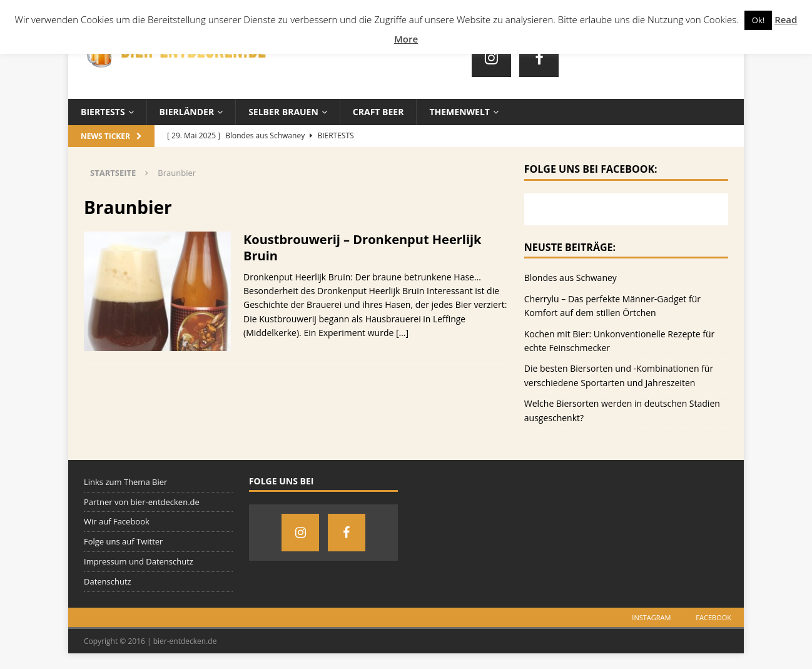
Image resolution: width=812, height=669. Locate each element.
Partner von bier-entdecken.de (142, 502)
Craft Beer (378, 112)
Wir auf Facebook (117, 521)
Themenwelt (459, 112)
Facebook (713, 617)
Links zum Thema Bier (125, 482)
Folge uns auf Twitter (123, 541)
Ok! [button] (758, 20)
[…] (402, 333)
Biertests (103, 112)
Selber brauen (283, 112)
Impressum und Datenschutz (139, 561)
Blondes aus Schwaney (571, 278)
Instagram (651, 617)
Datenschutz (108, 581)
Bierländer (187, 112)
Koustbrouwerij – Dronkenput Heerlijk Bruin (363, 248)
